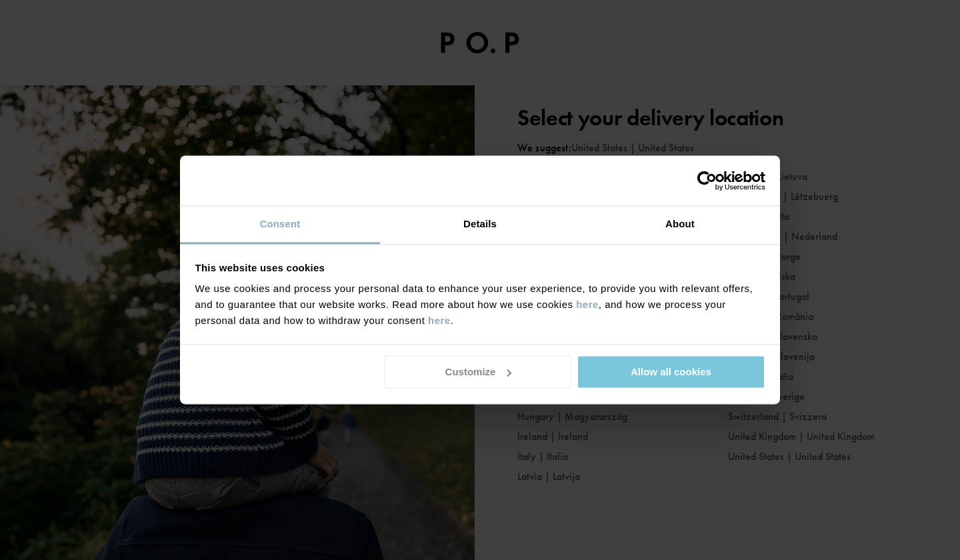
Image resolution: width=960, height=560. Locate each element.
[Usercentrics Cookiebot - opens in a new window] (707, 181)
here (587, 304)
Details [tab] (480, 224)
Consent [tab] (280, 224)
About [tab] (680, 224)
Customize (479, 372)
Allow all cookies (671, 372)
